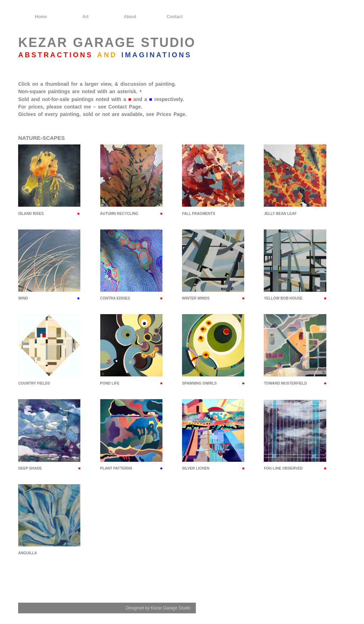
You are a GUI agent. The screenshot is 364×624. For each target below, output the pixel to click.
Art (85, 17)
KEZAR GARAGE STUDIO (107, 43)
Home (41, 17)
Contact (175, 17)
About (130, 17)
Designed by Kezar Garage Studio (158, 608)
